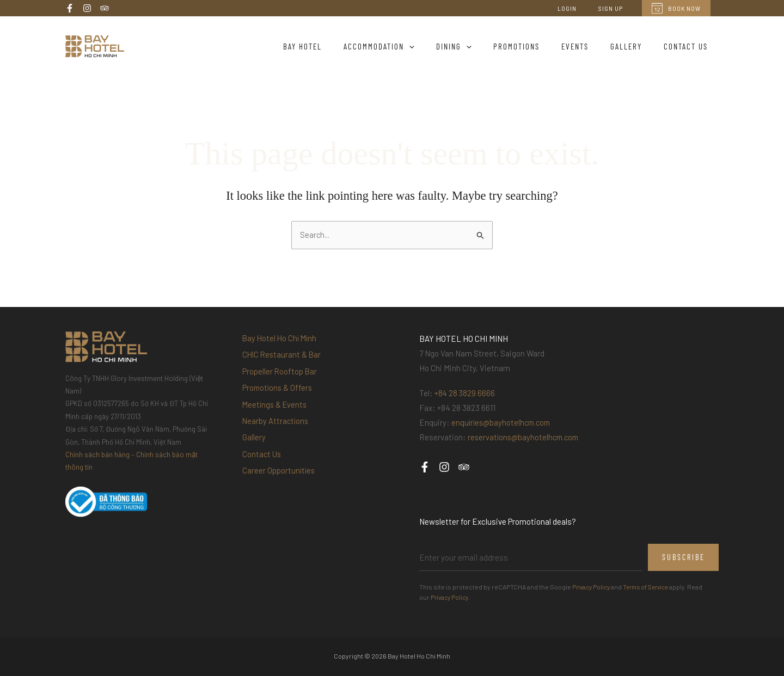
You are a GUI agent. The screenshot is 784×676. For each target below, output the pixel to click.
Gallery (634, 46)
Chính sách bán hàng (97, 455)
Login (580, 8)
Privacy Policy (593, 587)
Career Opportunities (279, 489)
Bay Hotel (338, 46)
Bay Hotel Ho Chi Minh (281, 339)
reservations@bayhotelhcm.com (526, 438)
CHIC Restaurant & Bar (283, 358)
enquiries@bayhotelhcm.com (503, 423)
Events (589, 46)
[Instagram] (87, 8)
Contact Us (688, 46)
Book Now (676, 8)
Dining (478, 46)
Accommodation (409, 46)
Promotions (535, 46)
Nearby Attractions (276, 433)
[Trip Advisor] (105, 8)
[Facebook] (70, 8)
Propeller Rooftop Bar (280, 377)
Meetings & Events (276, 414)
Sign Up (615, 8)
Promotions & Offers (278, 395)
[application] (439, 46)
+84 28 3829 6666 (465, 394)
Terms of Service (652, 587)
